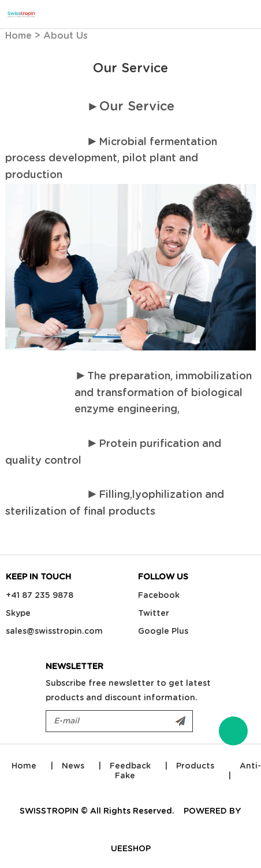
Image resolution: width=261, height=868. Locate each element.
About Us (66, 36)
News (73, 766)
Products (195, 766)
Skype (18, 614)
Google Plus (163, 631)
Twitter (154, 614)
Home (18, 36)
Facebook (159, 596)
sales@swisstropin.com (54, 631)
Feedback (130, 766)
